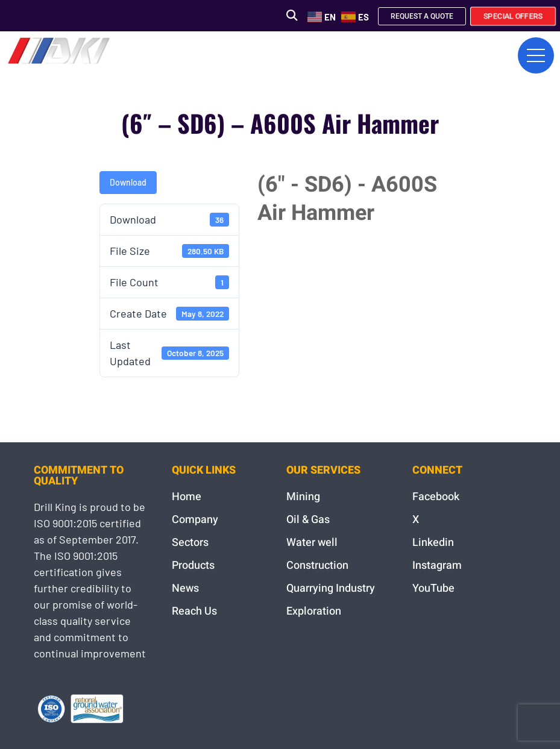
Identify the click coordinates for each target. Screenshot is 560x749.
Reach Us (194, 611)
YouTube (433, 588)
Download (128, 182)
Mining (303, 497)
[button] (291, 15)
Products (193, 566)
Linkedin (433, 543)
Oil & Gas (308, 520)
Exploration (314, 611)
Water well (312, 543)
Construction (317, 566)
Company (195, 520)
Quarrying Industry (331, 588)
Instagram (437, 566)
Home (187, 497)
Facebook (436, 497)
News (185, 588)
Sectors (190, 543)
